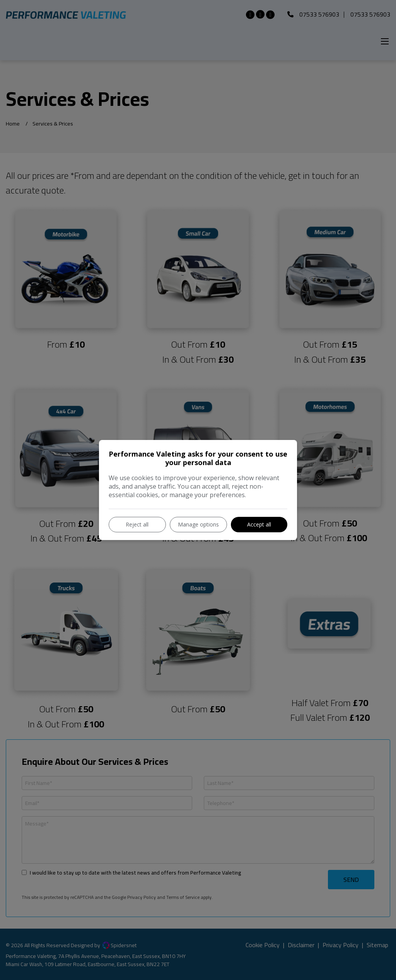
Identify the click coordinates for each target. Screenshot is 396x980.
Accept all (259, 524)
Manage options (198, 524)
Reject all (137, 524)
